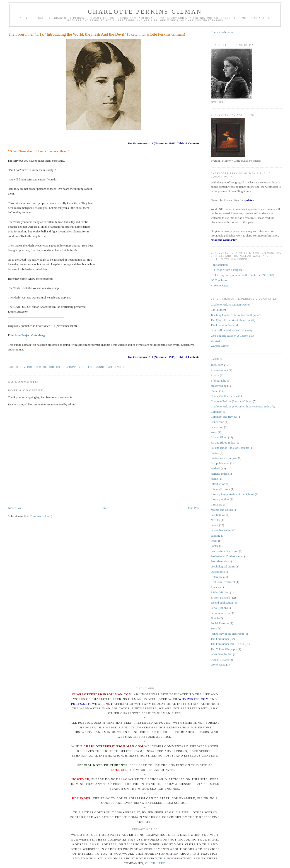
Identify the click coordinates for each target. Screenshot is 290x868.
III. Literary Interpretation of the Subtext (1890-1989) (242, 275)
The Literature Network (225, 325)
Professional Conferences (226, 556)
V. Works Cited (220, 285)
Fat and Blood (219, 437)
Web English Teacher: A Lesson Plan (232, 336)
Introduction (218, 484)
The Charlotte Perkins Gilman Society (233, 320)
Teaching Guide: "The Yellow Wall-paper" (236, 315)
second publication (222, 603)
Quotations (217, 572)
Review (215, 587)
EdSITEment (218, 310)
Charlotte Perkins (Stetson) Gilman (231, 401)
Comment (216, 412)
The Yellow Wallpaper (224, 649)
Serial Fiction (219, 608)
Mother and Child (221, 510)
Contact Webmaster (222, 32)
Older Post (193, 508)
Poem (214, 541)
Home (104, 508)
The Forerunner (68, 367)
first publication (220, 463)
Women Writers (220, 346)
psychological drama (223, 566)
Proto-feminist (219, 561)
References (217, 577)
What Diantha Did (221, 654)
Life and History (220, 489)
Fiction (215, 453)
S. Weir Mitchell (220, 598)
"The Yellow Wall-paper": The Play (232, 330)
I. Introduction (219, 265)
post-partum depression (225, 551)
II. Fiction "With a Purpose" (227, 270)
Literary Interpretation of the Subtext (232, 494)
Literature (216, 504)
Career (215, 391)
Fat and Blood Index (223, 443)
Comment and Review (224, 417)
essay (214, 432)
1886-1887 (217, 365)
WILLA (215, 341)
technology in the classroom (227, 634)
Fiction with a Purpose (224, 458)
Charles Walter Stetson (224, 396)
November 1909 (31, 367)
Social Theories (220, 623)
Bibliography (219, 381)
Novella (215, 520)
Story (214, 628)
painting (216, 536)
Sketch (49, 367)
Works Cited (218, 665)
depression (217, 427)
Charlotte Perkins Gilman (145, 12)
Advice (215, 375)
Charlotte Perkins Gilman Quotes (230, 305)
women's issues (220, 660)
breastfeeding (219, 386)
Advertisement (219, 370)
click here (155, 863)
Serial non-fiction (221, 613)
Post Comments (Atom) (38, 516)
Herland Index (219, 474)
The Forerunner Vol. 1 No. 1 (103, 367)
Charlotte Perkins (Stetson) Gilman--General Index (241, 406)
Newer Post (15, 508)
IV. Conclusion (220, 280)
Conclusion (217, 422)
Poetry (215, 546)
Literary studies (220, 499)
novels (215, 525)
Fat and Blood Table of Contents (230, 448)
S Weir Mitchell (220, 592)
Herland (215, 468)
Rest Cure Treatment (223, 582)
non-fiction (217, 515)
